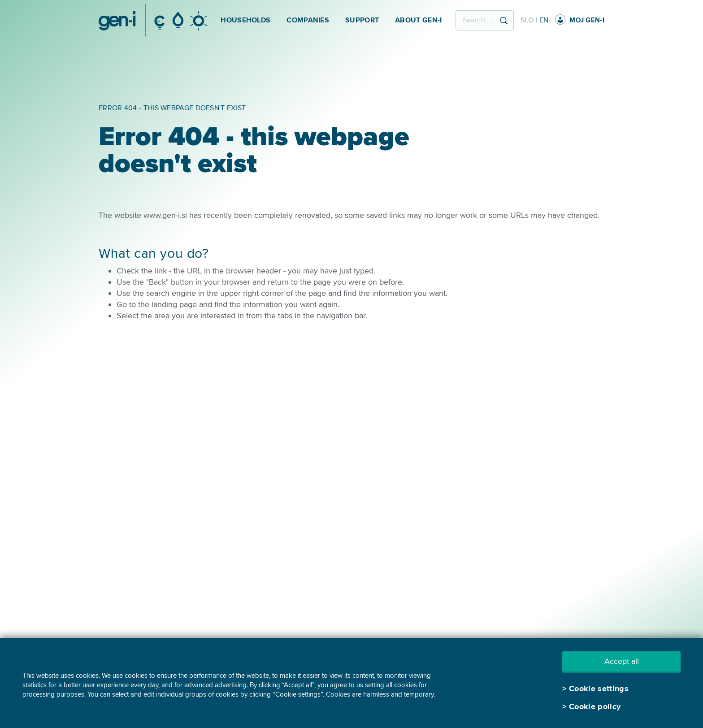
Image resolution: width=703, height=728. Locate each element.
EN (544, 20)
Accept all (622, 661)
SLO (527, 20)
